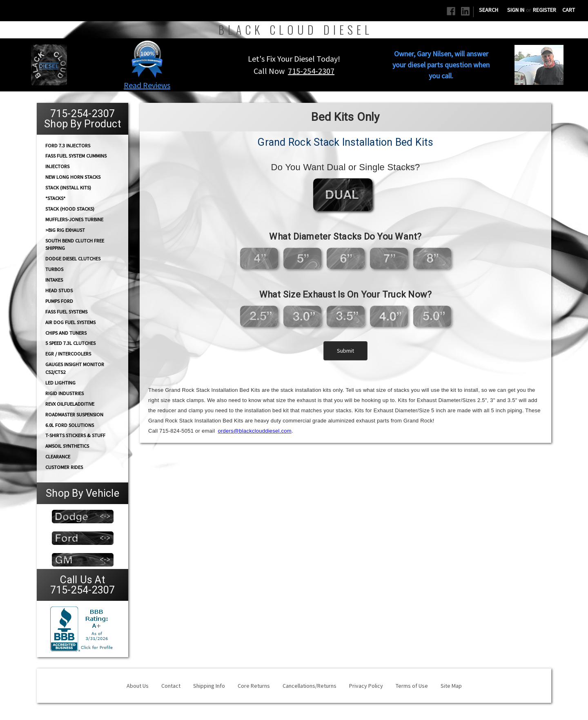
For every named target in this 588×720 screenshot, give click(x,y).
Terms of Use (412, 686)
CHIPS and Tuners (66, 333)
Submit (345, 351)
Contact (171, 686)
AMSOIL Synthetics (67, 446)
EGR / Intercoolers (68, 354)
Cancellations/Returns (310, 686)
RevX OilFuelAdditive (70, 404)
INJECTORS (57, 166)
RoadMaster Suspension (74, 414)
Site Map (451, 686)
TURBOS (54, 269)
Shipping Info (209, 686)
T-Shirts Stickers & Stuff (75, 435)
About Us (138, 686)
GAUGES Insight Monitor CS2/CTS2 (75, 368)
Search (489, 10)
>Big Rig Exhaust (65, 230)
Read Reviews (147, 85)
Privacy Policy (366, 686)
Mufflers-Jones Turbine (74, 219)
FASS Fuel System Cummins (76, 156)
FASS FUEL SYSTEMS (66, 312)
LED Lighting (60, 383)
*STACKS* (55, 198)
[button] (147, 59)
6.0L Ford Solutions (70, 425)
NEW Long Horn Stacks (73, 177)
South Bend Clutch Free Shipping (75, 244)
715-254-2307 (311, 71)
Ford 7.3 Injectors (68, 145)
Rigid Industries (65, 393)
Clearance (58, 457)
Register (545, 10)
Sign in (516, 10)
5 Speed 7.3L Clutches (70, 343)
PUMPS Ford (59, 301)
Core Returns (254, 686)
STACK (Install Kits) (68, 188)
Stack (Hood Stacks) (70, 209)
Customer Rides (64, 467)
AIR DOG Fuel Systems (70, 322)
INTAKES (54, 280)
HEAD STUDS (59, 290)
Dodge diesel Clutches (73, 259)
